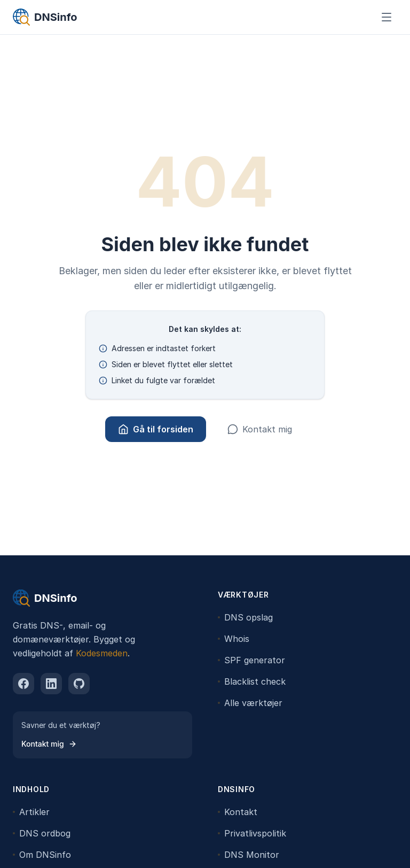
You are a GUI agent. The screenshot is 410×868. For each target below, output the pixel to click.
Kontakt (238, 812)
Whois (234, 639)
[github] (79, 684)
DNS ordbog (42, 833)
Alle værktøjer (250, 703)
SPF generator (251, 660)
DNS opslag (245, 617)
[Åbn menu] (387, 17)
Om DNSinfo (42, 855)
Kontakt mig (260, 429)
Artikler (31, 812)
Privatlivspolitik (252, 833)
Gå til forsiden (156, 429)
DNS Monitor (249, 855)
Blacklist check (252, 681)
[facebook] (23, 684)
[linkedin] (51, 684)
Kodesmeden (102, 653)
